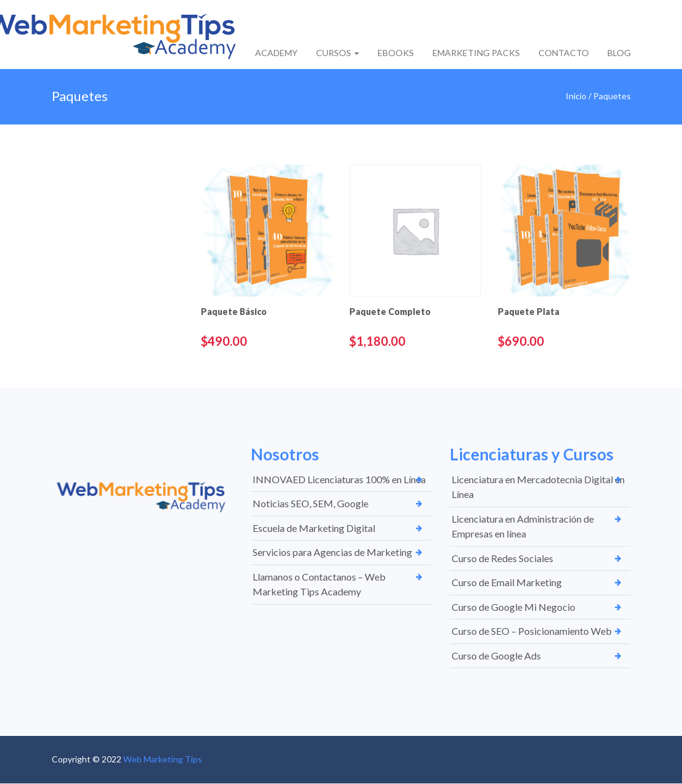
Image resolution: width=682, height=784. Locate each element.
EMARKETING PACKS (476, 53)
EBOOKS (396, 53)
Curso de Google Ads (496, 655)
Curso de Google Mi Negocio (514, 607)
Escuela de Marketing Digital (314, 528)
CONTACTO (564, 53)
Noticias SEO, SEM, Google (311, 503)
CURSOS (338, 53)
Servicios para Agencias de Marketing (332, 552)
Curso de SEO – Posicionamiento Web (532, 631)
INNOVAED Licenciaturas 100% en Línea (339, 479)
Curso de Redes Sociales (502, 558)
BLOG (619, 53)
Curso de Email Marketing (507, 582)
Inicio (576, 96)
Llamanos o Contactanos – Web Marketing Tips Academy (319, 584)
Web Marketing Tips (163, 759)
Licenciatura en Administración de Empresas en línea (523, 526)
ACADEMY (276, 53)
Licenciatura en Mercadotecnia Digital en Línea (538, 487)
